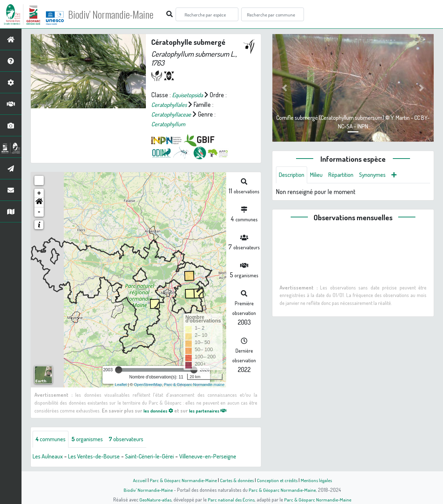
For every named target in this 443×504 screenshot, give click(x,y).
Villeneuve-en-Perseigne (227, 457)
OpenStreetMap (148, 385)
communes (52, 439)
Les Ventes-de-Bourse (101, 457)
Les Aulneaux (50, 457)
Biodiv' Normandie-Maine (118, 14)
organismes (92, 439)
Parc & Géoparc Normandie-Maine (181, 480)
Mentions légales (319, 480)
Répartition (347, 175)
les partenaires (214, 410)
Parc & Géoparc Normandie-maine (194, 385)
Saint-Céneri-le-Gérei (162, 457)
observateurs (135, 439)
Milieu (320, 175)
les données (160, 410)
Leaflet (121, 385)
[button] (39, 203)
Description (293, 175)
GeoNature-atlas (154, 499)
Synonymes (382, 175)
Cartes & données (236, 480)
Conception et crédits (278, 480)
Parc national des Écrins (231, 499)
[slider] (119, 370)
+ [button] (39, 193)
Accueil (136, 480)
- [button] (39, 212)
